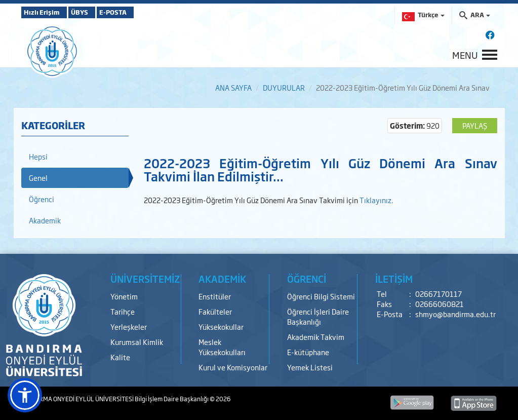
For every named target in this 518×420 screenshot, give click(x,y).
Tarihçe (123, 311)
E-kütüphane (308, 352)
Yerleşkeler (129, 327)
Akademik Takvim (316, 337)
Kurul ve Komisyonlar (233, 367)
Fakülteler (215, 311)
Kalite (120, 357)
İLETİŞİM (394, 279)
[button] (25, 395)
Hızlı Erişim (46, 12)
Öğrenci (42, 199)
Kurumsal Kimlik (137, 342)
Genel (38, 178)
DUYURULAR (284, 87)
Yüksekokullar (221, 327)
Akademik (45, 220)
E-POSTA (143, 12)
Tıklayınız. (376, 200)
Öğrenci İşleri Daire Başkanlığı (318, 316)
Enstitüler (215, 296)
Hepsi (38, 156)
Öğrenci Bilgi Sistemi (321, 296)
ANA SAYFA (233, 87)
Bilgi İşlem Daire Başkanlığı (172, 399)
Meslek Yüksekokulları (222, 347)
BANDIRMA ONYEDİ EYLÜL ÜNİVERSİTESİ (78, 399)
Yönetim (124, 296)
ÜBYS (96, 12)
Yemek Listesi (310, 367)
